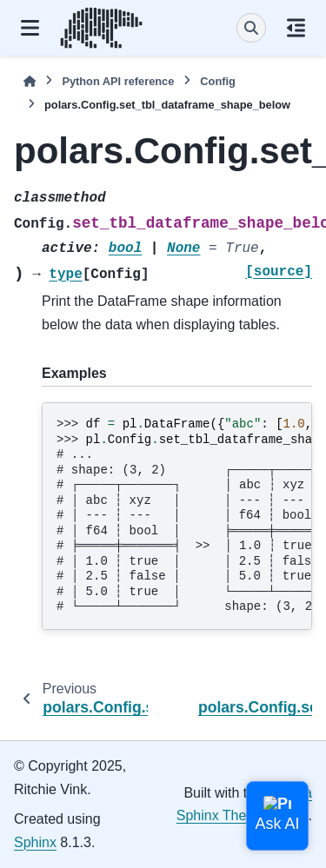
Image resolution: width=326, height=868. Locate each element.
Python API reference (118, 81)
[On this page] (296, 28)
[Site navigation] (30, 28)
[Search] (251, 28)
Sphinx (35, 842)
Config (218, 81)
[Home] (30, 81)
